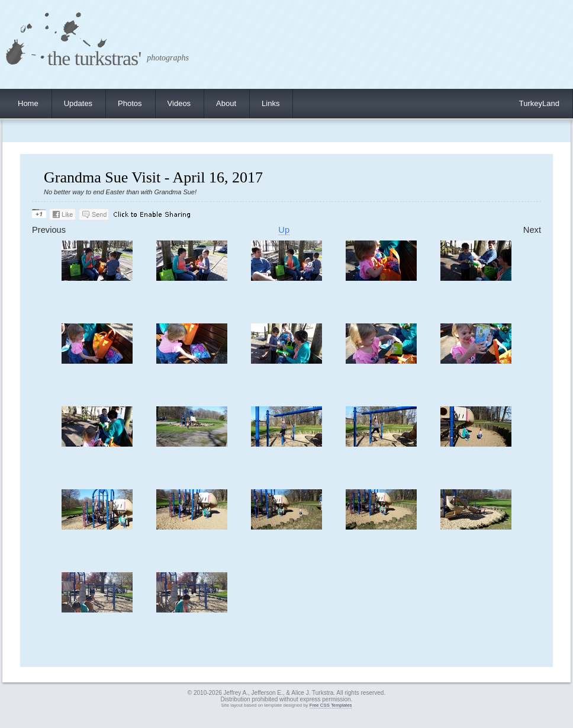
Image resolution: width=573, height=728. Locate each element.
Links (271, 103)
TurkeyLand (539, 103)
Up (284, 230)
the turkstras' (94, 58)
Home (28, 103)
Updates (78, 103)
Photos (130, 103)
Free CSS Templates (331, 705)
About (226, 103)
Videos (179, 103)
